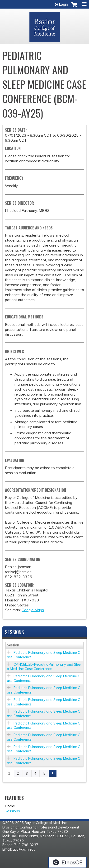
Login (63, 5)
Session (13, 645)
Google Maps (33, 610)
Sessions (12, 811)
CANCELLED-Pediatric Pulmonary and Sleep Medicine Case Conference (44, 667)
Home (10, 806)
